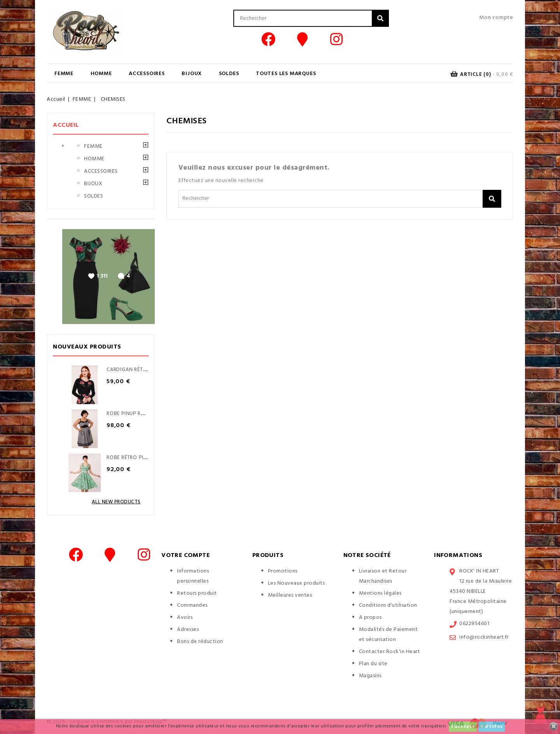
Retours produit (197, 593)
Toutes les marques (286, 74)
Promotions (283, 571)
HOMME (101, 74)
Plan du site (373, 664)
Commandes (192, 605)
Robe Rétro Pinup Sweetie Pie (145, 458)
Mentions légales (380, 593)
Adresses (188, 630)
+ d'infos (492, 727)
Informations (458, 555)
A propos (370, 618)
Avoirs (185, 618)
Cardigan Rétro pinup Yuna (144, 370)
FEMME (64, 74)
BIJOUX (192, 74)
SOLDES (229, 74)
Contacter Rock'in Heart (390, 652)
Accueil (66, 125)
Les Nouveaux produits (297, 583)
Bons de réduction (200, 642)
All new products (116, 502)
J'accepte (463, 727)
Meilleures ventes (290, 595)
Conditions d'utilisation (388, 605)
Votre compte (185, 555)
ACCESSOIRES (147, 74)
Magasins (370, 676)
